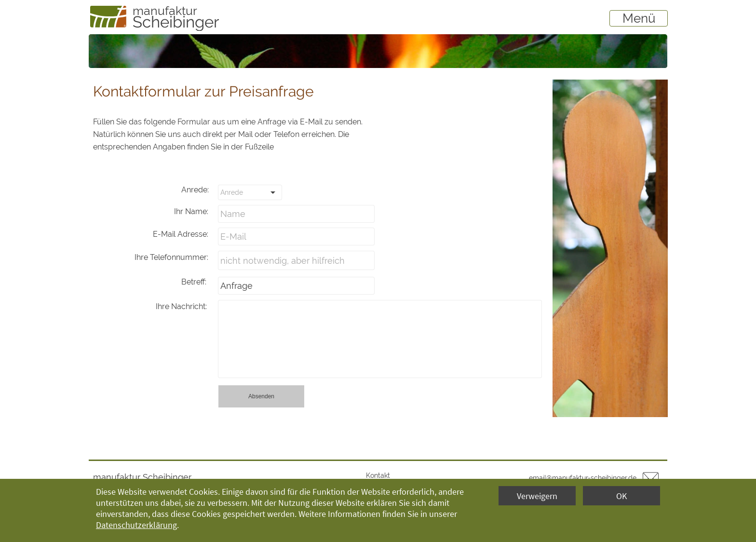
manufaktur (165, 11)
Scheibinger (176, 22)
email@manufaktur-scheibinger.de (583, 478)
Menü (639, 18)
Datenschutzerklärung (136, 525)
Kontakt (378, 475)
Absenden (261, 396)
